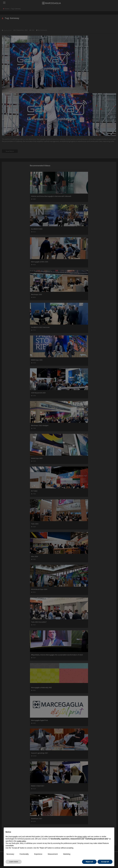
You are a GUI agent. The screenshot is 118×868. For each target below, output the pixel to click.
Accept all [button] (105, 862)
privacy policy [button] (82, 837)
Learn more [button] (14, 862)
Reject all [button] (89, 862)
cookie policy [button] (21, 841)
